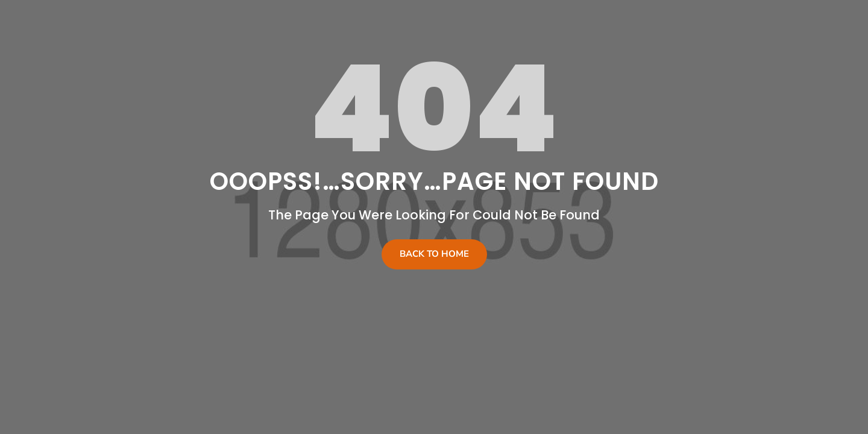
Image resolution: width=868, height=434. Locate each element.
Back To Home (434, 254)
